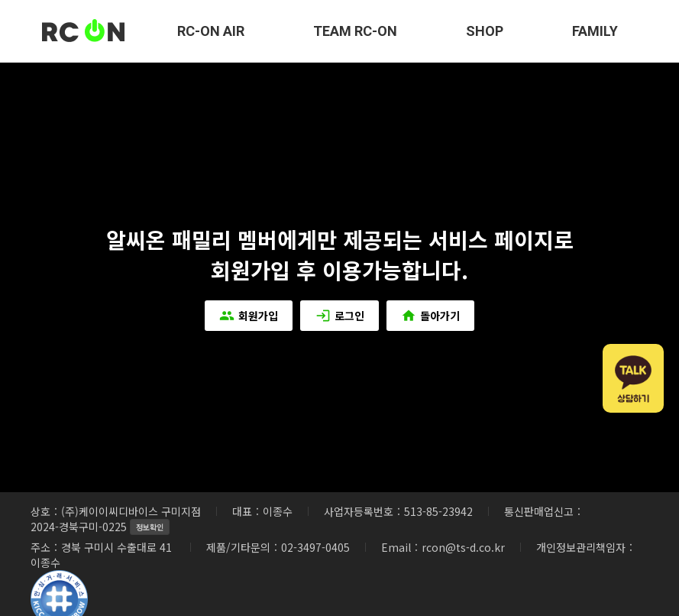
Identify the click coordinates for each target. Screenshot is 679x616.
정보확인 (150, 527)
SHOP (485, 31)
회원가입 (248, 316)
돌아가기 (432, 316)
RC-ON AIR (211, 31)
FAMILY (595, 31)
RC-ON (84, 31)
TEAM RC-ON (355, 31)
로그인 (340, 316)
